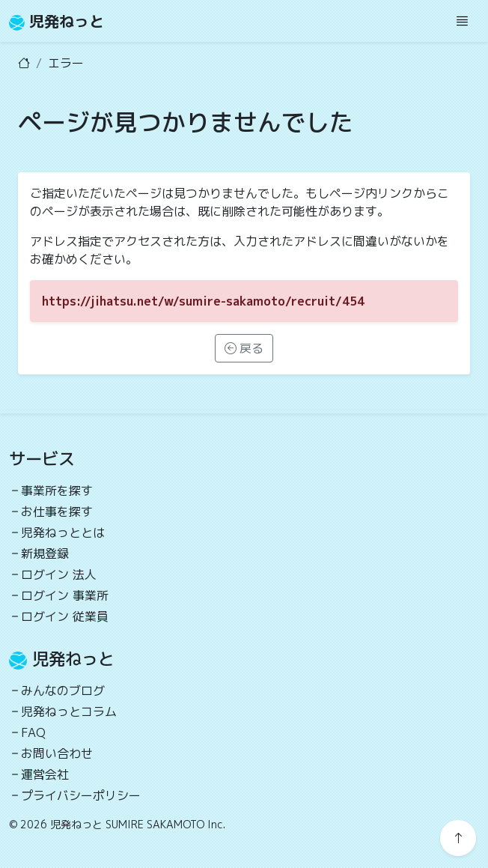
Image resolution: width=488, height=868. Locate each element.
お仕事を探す (57, 512)
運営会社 (45, 774)
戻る (244, 348)
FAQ (33, 732)
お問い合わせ (57, 753)
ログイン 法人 (59, 574)
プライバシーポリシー (81, 795)
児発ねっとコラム (69, 711)
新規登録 (45, 553)
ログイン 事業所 (65, 595)
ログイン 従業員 (65, 616)
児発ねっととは (63, 532)
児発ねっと (57, 21)
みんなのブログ (63, 691)
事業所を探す (57, 491)
